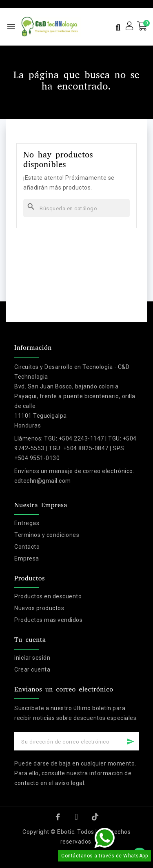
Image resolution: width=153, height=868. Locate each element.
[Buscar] (76, 208)
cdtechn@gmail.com (43, 481)
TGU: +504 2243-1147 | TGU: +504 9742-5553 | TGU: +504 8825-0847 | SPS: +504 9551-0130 (75, 448)
